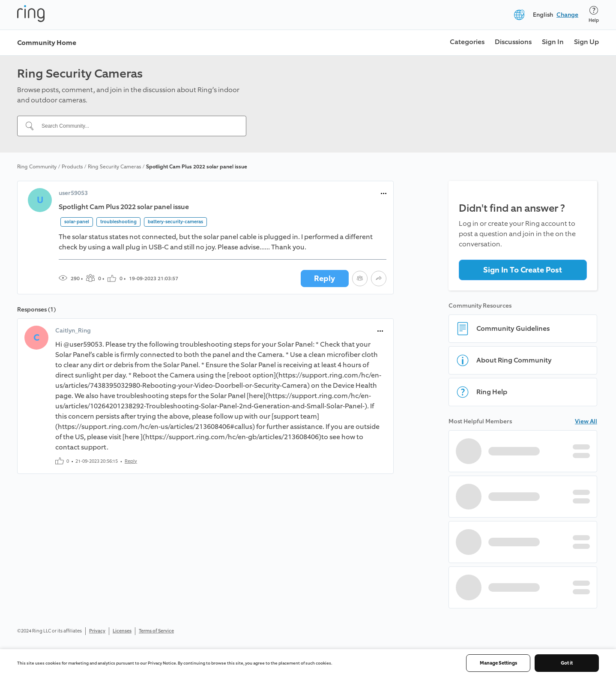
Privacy (97, 631)
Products (72, 167)
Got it (567, 663)
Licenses (122, 631)
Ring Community (37, 167)
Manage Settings (498, 663)
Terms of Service (156, 631)
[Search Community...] (137, 126)
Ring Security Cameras (114, 167)
